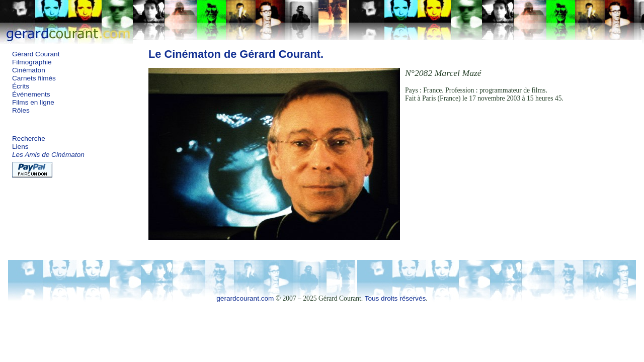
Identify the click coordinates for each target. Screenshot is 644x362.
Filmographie (32, 62)
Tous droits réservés (395, 298)
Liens (20, 147)
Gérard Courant (36, 54)
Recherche (29, 139)
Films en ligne (33, 102)
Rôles (21, 110)
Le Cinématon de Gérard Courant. (236, 54)
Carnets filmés (34, 78)
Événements (31, 94)
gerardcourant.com (245, 298)
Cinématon (29, 70)
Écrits (21, 86)
